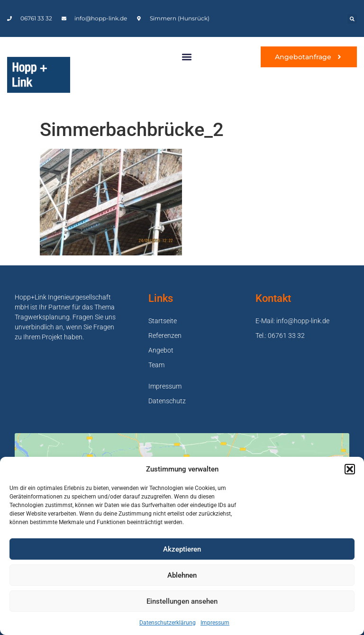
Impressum (215, 623)
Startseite (163, 321)
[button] (350, 469)
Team (156, 365)
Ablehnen (182, 575)
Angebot (161, 350)
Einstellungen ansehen (182, 601)
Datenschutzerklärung (168, 623)
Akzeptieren (182, 549)
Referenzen (165, 336)
